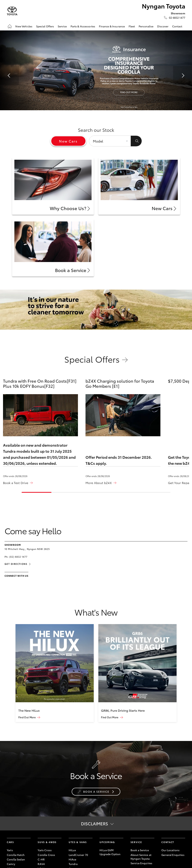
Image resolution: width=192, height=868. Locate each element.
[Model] (110, 141)
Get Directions (16, 564)
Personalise (146, 26)
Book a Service (140, 850)
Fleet (132, 26)
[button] (9, 76)
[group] (55, 673)
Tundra (73, 864)
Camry (11, 864)
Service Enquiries (141, 863)
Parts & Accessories (83, 26)
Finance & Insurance (112, 26)
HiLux (72, 850)
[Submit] (136, 141)
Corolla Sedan (16, 859)
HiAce (73, 859)
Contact (177, 26)
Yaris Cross (45, 850)
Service (62, 26)
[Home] (10, 26)
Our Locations (170, 850)
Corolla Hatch (16, 855)
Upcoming (107, 842)
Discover (163, 26)
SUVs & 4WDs (47, 842)
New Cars (68, 141)
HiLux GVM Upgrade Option (110, 852)
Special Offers (45, 26)
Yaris (10, 850)
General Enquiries (173, 855)
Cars (10, 842)
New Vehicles (24, 26)
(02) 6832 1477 (18, 557)
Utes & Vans (78, 842)
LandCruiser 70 (78, 855)
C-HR (41, 859)
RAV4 (41, 864)
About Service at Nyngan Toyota (141, 857)
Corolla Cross (46, 855)
